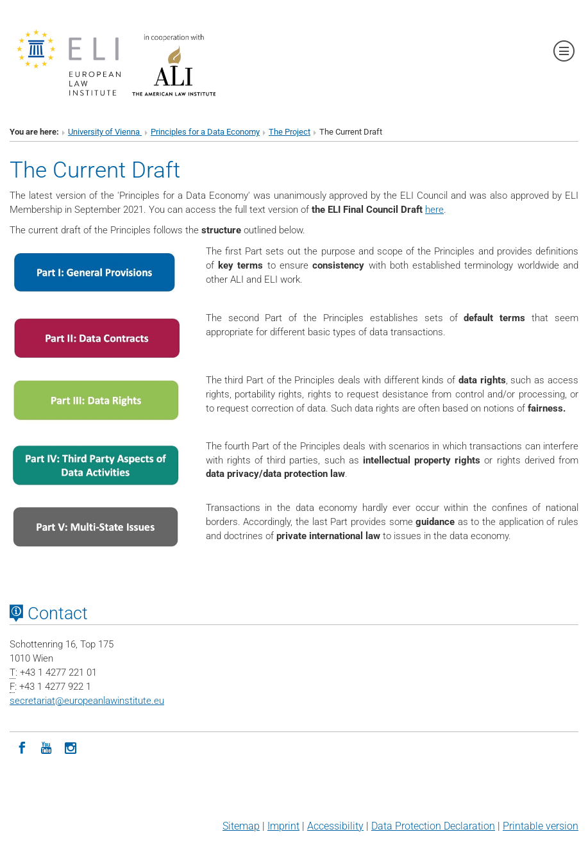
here (434, 210)
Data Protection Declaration (433, 826)
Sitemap (241, 826)
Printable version (541, 826)
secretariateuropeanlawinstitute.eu (87, 701)
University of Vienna (105, 132)
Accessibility (335, 826)
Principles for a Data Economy (205, 132)
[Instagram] (71, 747)
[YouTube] (46, 747)
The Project (290, 132)
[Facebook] (22, 747)
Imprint (283, 826)
